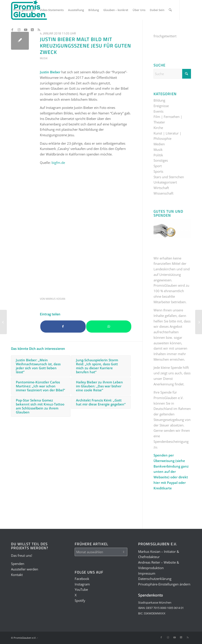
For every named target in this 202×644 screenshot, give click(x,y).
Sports (158, 171)
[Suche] (170, 10)
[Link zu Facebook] (12, 30)
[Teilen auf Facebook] (63, 327)
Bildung (159, 100)
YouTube (81, 589)
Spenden (18, 564)
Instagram (82, 584)
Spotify (80, 600)
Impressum (147, 573)
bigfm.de (58, 163)
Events (158, 111)
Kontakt (17, 575)
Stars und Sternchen (169, 177)
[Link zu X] (32, 30)
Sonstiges (161, 160)
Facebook (82, 579)
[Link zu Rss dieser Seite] (39, 30)
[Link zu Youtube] (26, 30)
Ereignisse (161, 106)
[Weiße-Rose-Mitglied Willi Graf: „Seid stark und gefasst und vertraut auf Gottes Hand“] (3, 322)
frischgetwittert (165, 36)
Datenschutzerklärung (155, 579)
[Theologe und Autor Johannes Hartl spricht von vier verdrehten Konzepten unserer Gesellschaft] (199, 322)
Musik (44, 58)
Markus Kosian (55, 299)
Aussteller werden (25, 569)
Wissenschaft (163, 193)
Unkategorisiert (165, 182)
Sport (158, 166)
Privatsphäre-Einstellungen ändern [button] (164, 584)
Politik (158, 155)
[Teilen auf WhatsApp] (109, 327)
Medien (159, 144)
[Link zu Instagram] (19, 30)
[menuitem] (24, 10)
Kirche (158, 128)
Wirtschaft (161, 188)
